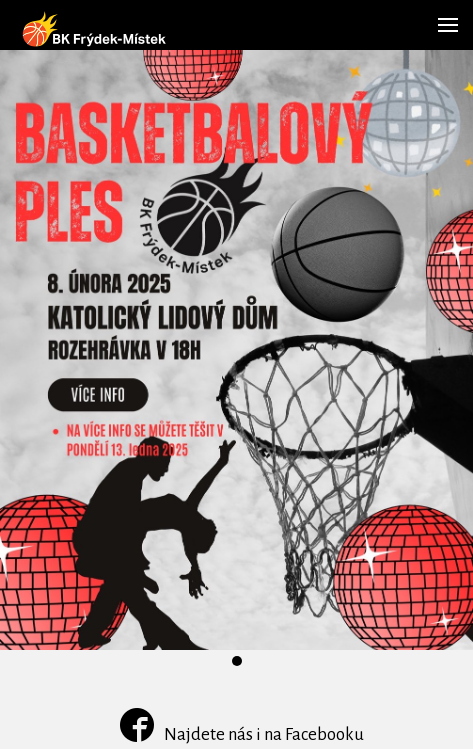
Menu (444, 15)
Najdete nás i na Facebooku (242, 734)
